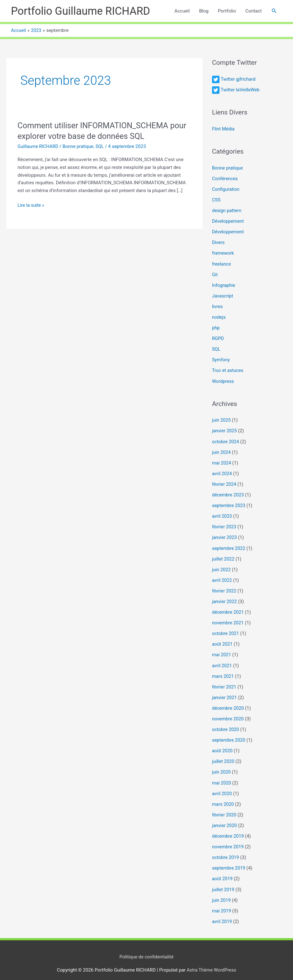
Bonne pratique (79, 147)
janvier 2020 (225, 819)
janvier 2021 (225, 693)
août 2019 (222, 872)
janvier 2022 (225, 598)
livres (217, 305)
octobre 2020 (226, 724)
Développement (228, 221)
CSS (216, 200)
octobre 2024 (226, 439)
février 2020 (224, 809)
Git (215, 274)
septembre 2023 (229, 503)
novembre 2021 (228, 619)
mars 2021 (223, 672)
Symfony (221, 358)
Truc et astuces (228, 369)
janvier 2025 (225, 429)
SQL (101, 147)
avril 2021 (222, 661)
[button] (274, 11)
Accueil (182, 11)
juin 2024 (222, 450)
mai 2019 (222, 904)
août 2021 (222, 640)
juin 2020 (222, 767)
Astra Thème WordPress (211, 963)
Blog (204, 11)
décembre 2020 (228, 703)
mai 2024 (222, 460)
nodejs (219, 316)
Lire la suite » (31, 206)
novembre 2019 (228, 840)
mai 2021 (222, 650)
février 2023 (224, 524)
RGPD (218, 337)
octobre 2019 (226, 851)
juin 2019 (222, 893)
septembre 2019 (229, 861)
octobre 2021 (226, 629)
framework (223, 252)
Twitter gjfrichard (238, 80)
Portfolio (227, 11)
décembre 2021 (228, 608)
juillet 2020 (223, 756)
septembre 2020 (229, 735)
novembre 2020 (228, 714)
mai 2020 (222, 777)
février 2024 (224, 481)
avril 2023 (222, 513)
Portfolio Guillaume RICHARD (82, 11)
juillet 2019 (223, 883)
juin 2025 (222, 418)
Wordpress (223, 379)
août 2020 (222, 745)
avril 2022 (222, 576)
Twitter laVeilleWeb (240, 90)
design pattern (227, 210)
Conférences (225, 179)
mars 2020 (223, 798)
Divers (218, 242)
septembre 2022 (229, 545)
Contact (254, 11)
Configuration (226, 189)
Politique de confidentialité (146, 949)
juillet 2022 (223, 556)
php (216, 327)
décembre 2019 (228, 830)
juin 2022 (222, 566)
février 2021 (224, 682)
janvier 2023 (225, 534)
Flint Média (224, 129)
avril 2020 (222, 788)
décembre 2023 (228, 492)
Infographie (224, 284)
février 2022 (224, 587)
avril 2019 (222, 914)
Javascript (223, 295)
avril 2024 (222, 471)
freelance (222, 263)
